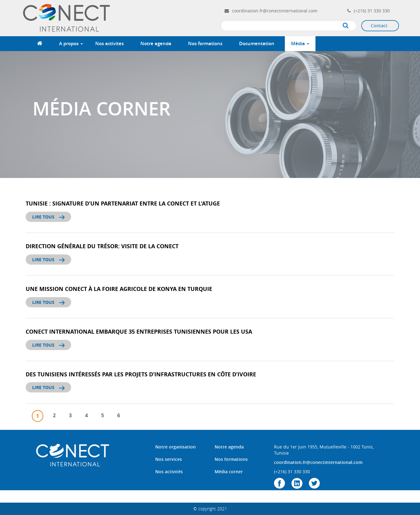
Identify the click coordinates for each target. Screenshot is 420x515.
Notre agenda (156, 43)
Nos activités (169, 472)
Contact (379, 26)
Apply (352, 26)
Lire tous (48, 217)
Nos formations (205, 43)
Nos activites (109, 43)
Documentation (257, 43)
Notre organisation (176, 447)
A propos (71, 43)
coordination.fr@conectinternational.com (275, 11)
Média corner (229, 472)
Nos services (169, 459)
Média (300, 43)
